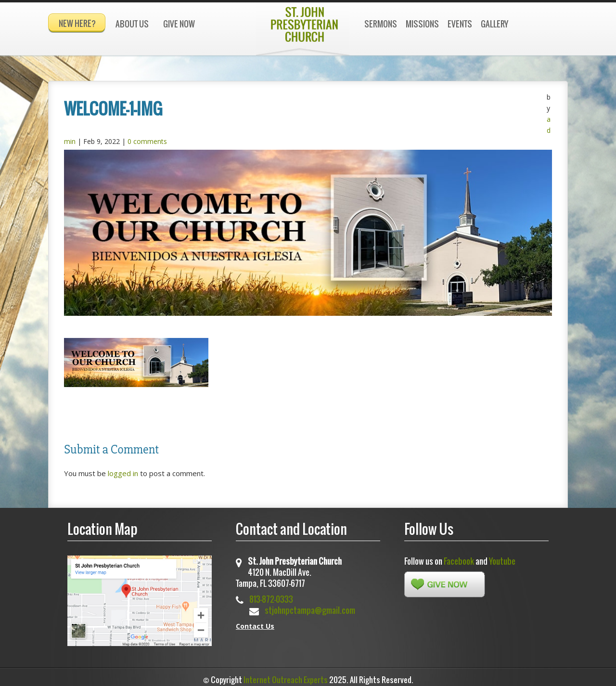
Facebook (459, 557)
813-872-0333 (271, 595)
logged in (123, 469)
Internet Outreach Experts (286, 675)
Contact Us (255, 622)
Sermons (381, 24)
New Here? (77, 23)
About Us (132, 24)
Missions (422, 24)
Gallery (494, 24)
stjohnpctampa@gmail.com (310, 606)
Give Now (179, 24)
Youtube (502, 557)
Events (460, 24)
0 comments (147, 137)
